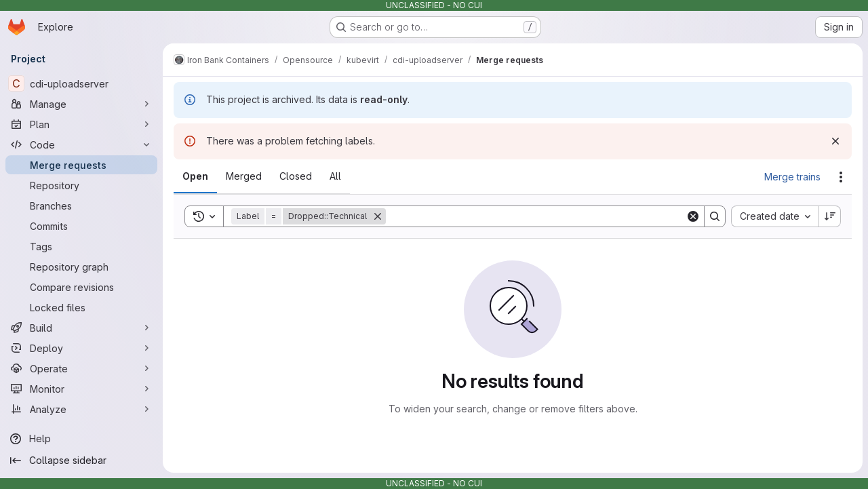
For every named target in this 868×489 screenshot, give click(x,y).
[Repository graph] (81, 267)
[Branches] (81, 206)
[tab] (195, 176)
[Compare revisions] (81, 287)
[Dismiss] (835, 141)
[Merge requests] (81, 165)
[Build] (81, 328)
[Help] (81, 439)
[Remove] (378, 216)
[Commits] (81, 226)
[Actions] (841, 177)
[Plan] (81, 124)
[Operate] (81, 368)
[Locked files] (81, 307)
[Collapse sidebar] (81, 461)
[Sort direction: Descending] (830, 216)
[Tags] (81, 246)
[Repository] (81, 185)
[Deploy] (81, 348)
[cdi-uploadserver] (81, 83)
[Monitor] (81, 389)
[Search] (536, 216)
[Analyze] (81, 409)
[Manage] (81, 104)
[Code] (81, 144)
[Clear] (693, 216)
